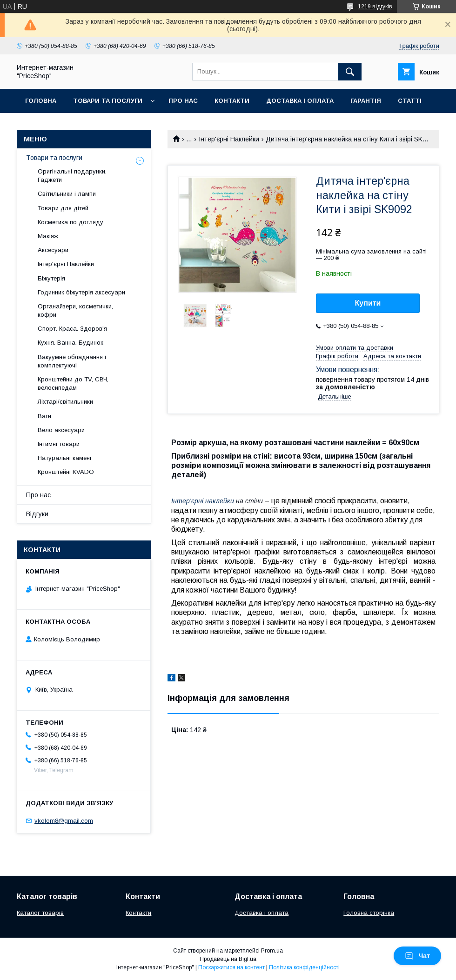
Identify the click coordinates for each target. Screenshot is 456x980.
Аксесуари (53, 250)
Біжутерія (51, 278)
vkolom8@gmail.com (64, 821)
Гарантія (366, 101)
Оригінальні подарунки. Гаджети (72, 176)
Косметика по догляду (70, 222)
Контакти (232, 101)
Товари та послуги (108, 101)
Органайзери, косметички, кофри (75, 310)
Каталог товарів (40, 913)
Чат (417, 956)
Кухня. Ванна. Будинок (70, 343)
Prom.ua (272, 951)
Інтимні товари (59, 444)
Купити (368, 303)
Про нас (183, 101)
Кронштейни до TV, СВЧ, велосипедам (73, 383)
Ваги (44, 416)
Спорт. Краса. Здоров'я (72, 329)
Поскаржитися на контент (231, 967)
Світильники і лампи (67, 194)
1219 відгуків (375, 7)
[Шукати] (350, 72)
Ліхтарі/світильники (65, 402)
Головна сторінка (369, 913)
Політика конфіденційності (304, 967)
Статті (410, 101)
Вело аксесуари (61, 430)
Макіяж (48, 236)
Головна (41, 101)
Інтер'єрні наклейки (203, 501)
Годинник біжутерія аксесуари (81, 292)
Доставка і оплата (300, 101)
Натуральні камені (64, 458)
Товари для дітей (63, 208)
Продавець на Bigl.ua (228, 959)
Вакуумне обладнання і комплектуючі (72, 361)
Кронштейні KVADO (66, 472)
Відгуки (37, 514)
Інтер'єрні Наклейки (229, 139)
